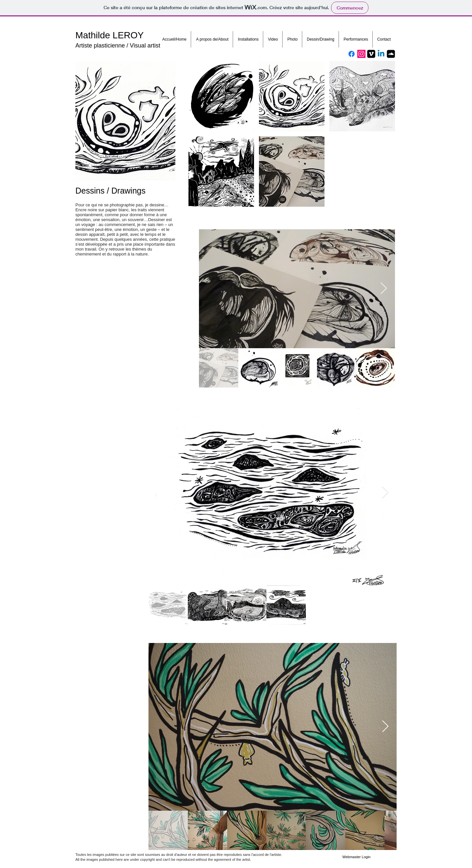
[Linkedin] (381, 54)
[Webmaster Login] (356, 857)
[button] (221, 96)
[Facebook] (352, 54)
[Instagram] (361, 54)
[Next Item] (384, 289)
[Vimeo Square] (371, 54)
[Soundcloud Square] (391, 54)
